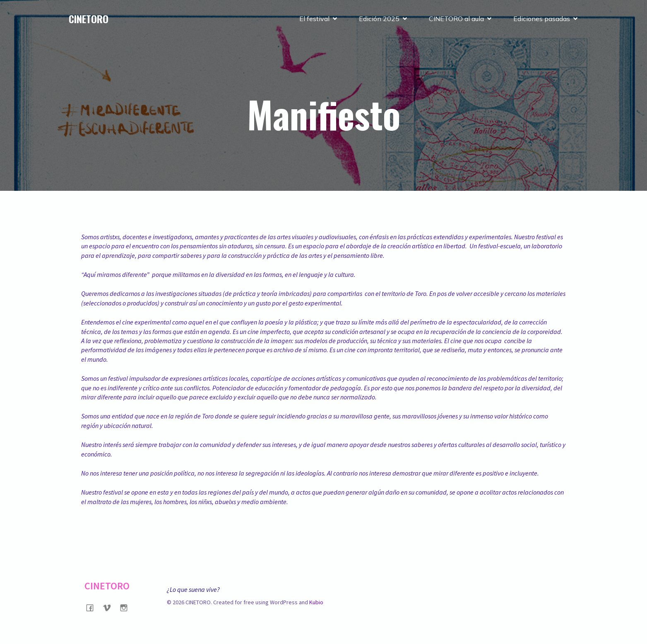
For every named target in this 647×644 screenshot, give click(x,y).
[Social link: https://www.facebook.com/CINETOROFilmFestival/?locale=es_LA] (93, 607)
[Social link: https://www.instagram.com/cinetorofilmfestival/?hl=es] (127, 607)
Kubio (316, 602)
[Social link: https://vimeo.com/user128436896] (110, 607)
